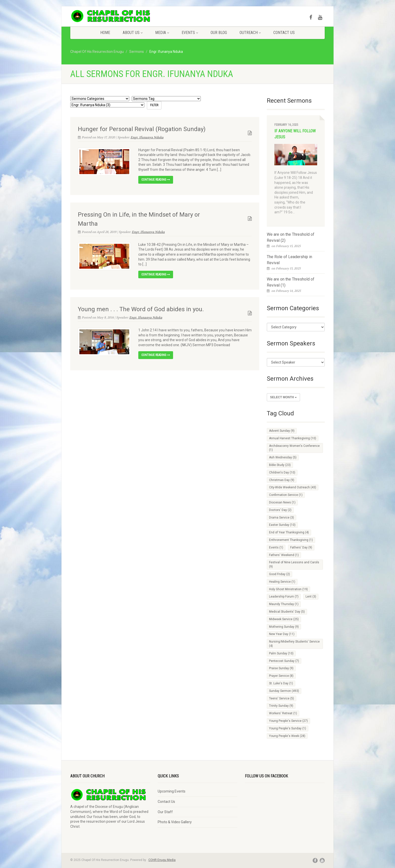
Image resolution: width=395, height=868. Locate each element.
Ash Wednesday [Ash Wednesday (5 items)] (283, 457)
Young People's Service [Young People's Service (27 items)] (288, 721)
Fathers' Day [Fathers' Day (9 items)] (301, 547)
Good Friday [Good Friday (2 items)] (279, 574)
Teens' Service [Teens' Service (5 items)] (282, 698)
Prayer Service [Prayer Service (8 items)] (281, 676)
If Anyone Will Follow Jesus (295, 134)
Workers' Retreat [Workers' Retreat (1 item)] (283, 713)
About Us (133, 33)
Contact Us (284, 33)
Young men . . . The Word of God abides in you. (141, 309)
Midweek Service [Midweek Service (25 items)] (284, 619)
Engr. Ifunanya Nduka (147, 137)
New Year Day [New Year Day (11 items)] (282, 634)
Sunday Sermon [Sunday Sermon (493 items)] (284, 691)
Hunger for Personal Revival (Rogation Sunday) (142, 129)
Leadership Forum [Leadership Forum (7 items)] (284, 597)
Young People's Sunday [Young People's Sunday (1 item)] (288, 728)
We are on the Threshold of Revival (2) (291, 237)
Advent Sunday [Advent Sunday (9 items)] (282, 431)
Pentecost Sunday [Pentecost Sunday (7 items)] (284, 661)
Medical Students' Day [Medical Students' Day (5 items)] (287, 612)
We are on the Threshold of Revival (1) (291, 282)
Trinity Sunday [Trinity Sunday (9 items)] (281, 706)
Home (105, 33)
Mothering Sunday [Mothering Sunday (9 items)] (284, 627)
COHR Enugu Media (162, 860)
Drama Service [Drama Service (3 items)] (282, 518)
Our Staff (165, 812)
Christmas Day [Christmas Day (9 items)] (282, 480)
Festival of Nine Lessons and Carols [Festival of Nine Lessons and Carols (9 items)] (294, 564)
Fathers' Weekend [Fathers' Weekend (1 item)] (284, 555)
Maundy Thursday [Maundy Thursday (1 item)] (284, 604)
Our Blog (219, 33)
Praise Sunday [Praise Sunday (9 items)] (281, 668)
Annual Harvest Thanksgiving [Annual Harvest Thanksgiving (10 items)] (293, 438)
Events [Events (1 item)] (276, 547)
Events (190, 33)
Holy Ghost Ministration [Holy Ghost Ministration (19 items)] (288, 589)
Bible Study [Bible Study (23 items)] (280, 465)
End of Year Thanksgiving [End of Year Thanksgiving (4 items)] (289, 532)
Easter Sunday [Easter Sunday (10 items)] (282, 525)
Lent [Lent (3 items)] (311, 597)
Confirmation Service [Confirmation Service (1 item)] (286, 495)
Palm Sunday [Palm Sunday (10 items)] (281, 653)
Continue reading (156, 180)
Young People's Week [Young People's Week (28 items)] (287, 736)
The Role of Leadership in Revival (289, 260)
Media (162, 33)
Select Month (283, 397)
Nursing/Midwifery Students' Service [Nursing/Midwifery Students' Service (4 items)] (294, 644)
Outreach (250, 33)
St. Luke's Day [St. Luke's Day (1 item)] (281, 683)
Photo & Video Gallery (175, 822)
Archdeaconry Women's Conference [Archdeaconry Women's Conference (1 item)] (294, 448)
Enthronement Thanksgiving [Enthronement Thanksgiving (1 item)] (291, 540)
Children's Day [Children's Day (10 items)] (282, 472)
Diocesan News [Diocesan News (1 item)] (282, 502)
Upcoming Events (172, 791)
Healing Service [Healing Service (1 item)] (282, 582)
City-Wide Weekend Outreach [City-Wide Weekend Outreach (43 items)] (293, 487)
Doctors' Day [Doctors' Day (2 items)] (280, 510)
